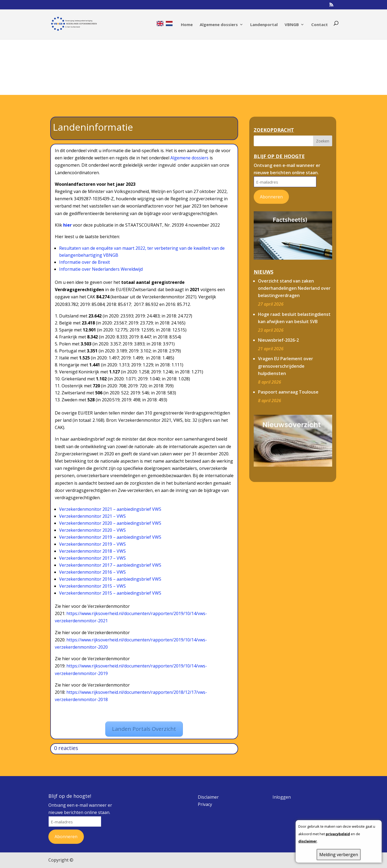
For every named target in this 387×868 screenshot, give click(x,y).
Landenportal (264, 25)
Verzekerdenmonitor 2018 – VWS (92, 551)
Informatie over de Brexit (85, 262)
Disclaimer (208, 797)
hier (67, 225)
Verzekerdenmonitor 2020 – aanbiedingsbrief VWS (110, 523)
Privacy (205, 804)
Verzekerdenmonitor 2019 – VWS (92, 544)
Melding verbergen (339, 855)
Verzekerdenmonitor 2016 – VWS (92, 572)
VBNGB (292, 25)
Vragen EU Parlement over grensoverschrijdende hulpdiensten (286, 366)
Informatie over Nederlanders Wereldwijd (101, 269)
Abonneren (271, 197)
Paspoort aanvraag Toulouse (288, 392)
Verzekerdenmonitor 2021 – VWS (92, 516)
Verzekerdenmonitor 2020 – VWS (92, 530)
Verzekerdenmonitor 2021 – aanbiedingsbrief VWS (110, 509)
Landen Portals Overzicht (144, 729)
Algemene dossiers (219, 25)
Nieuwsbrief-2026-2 (278, 340)
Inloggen (282, 797)
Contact (320, 25)
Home (187, 25)
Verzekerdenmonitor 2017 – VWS (92, 558)
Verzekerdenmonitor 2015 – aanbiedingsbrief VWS (110, 593)
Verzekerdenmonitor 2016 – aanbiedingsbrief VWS (110, 579)
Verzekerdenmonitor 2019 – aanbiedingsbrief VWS (110, 537)
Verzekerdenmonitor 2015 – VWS (92, 586)
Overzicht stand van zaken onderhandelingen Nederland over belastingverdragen (294, 288)
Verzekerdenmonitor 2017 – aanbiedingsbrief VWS (110, 565)
